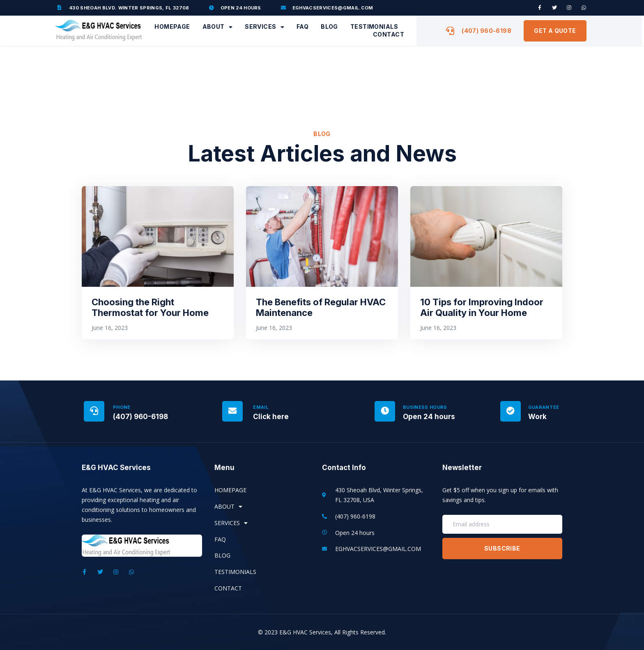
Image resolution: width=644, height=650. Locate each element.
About (218, 27)
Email (261, 407)
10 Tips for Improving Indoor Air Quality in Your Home (482, 307)
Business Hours (425, 407)
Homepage (172, 27)
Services (264, 27)
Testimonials (374, 27)
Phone (122, 407)
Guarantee (544, 407)
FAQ (302, 27)
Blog (329, 27)
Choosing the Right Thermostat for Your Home (150, 307)
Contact (389, 34)
